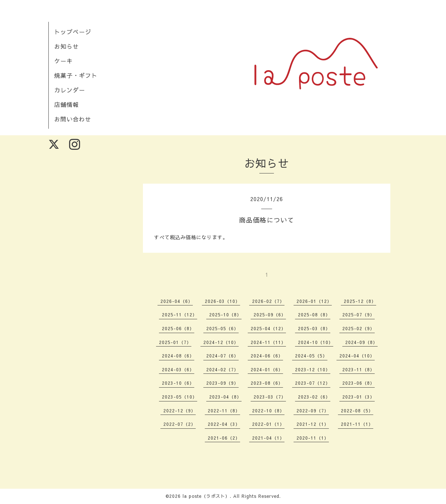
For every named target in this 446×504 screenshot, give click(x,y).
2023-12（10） (313, 369)
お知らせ (67, 46)
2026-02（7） (268, 301)
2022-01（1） (268, 424)
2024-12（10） (221, 342)
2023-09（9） (222, 383)
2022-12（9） (180, 411)
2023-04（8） (225, 397)
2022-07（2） (180, 424)
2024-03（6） (178, 369)
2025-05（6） (222, 328)
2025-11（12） (180, 315)
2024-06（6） (267, 356)
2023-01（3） (359, 397)
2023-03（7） (270, 397)
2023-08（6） (267, 383)
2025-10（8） (225, 315)
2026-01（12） (314, 301)
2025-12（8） (360, 301)
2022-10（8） (268, 411)
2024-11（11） (268, 342)
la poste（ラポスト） (206, 496)
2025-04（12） (268, 328)
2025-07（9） (359, 315)
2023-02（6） (314, 397)
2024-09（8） (361, 342)
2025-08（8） (314, 315)
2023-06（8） (359, 383)
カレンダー (70, 90)
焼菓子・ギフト (76, 75)
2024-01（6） (267, 369)
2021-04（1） (268, 438)
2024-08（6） (178, 356)
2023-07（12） (313, 383)
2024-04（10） (357, 356)
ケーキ (63, 61)
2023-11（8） (359, 369)
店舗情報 (67, 104)
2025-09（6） (270, 315)
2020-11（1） (313, 438)
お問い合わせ (73, 119)
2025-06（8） (178, 328)
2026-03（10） (222, 301)
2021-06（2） (224, 438)
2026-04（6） (177, 301)
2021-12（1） (313, 424)
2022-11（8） (224, 411)
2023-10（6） (178, 383)
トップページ (73, 32)
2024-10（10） (316, 342)
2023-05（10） (180, 397)
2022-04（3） (224, 424)
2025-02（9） (359, 328)
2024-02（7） (222, 369)
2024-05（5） (311, 356)
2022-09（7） (313, 411)
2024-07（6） (222, 356)
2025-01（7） (175, 342)
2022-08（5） (357, 411)
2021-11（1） (357, 424)
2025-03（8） (314, 328)
